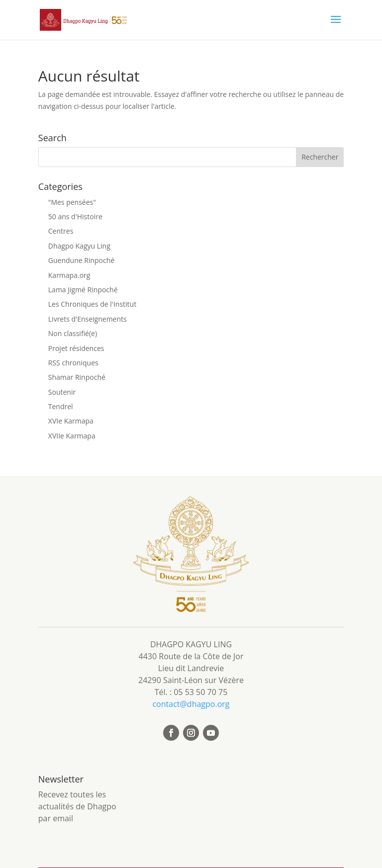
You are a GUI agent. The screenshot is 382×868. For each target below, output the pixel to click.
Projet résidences (76, 348)
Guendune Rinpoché (81, 260)
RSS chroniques (73, 363)
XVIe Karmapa (71, 421)
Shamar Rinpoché (77, 377)
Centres (61, 231)
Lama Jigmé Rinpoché (83, 290)
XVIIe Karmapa (72, 436)
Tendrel (61, 406)
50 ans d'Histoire (75, 217)
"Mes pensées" (72, 202)
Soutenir (62, 392)
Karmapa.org (69, 275)
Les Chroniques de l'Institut (92, 304)
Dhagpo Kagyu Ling (79, 246)
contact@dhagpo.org (191, 704)
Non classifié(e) (73, 333)
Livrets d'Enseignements (88, 319)
